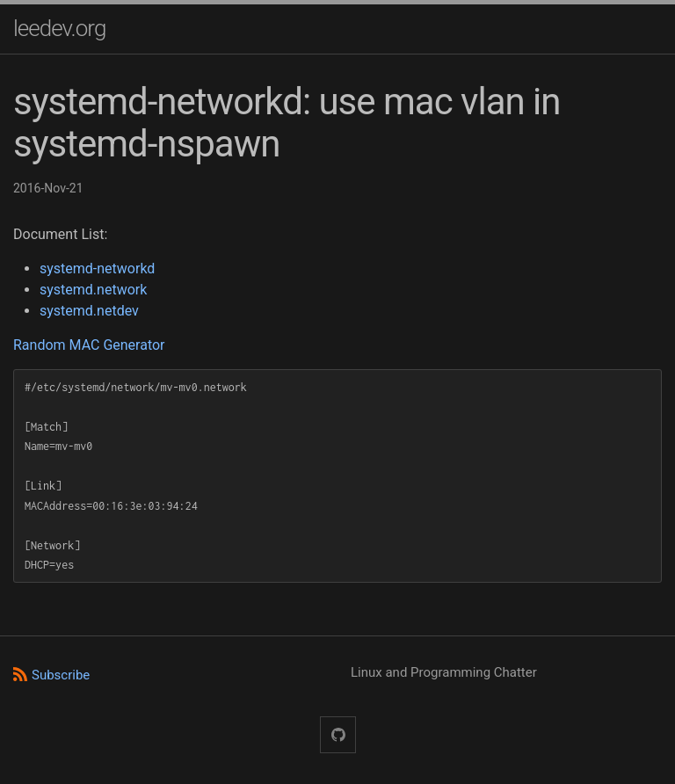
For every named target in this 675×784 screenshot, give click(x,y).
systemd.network (93, 290)
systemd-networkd (97, 269)
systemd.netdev (89, 311)
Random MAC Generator (89, 345)
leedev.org (59, 28)
